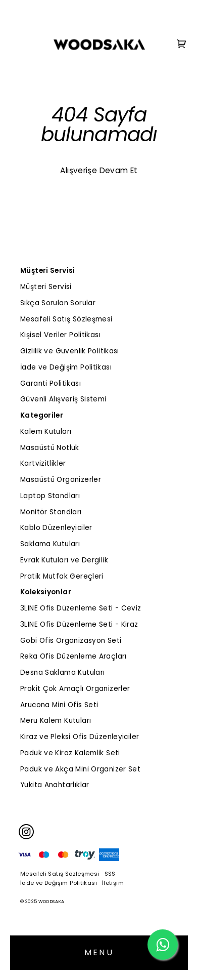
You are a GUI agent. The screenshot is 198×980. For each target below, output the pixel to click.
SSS (110, 874)
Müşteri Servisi (46, 287)
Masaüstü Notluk (50, 448)
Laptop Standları (50, 496)
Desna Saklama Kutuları (62, 672)
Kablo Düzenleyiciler (56, 528)
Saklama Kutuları (50, 544)
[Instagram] (26, 832)
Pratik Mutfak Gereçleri (62, 576)
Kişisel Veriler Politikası (60, 335)
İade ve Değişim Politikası (66, 367)
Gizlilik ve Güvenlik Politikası (70, 351)
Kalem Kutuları (46, 432)
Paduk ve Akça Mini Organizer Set (80, 769)
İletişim (113, 883)
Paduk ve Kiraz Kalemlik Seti (70, 753)
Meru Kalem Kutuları (56, 721)
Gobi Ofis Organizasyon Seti (71, 641)
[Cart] (182, 45)
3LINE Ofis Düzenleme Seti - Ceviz (81, 608)
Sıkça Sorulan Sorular (58, 303)
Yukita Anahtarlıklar (55, 785)
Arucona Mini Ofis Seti (59, 705)
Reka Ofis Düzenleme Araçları (73, 656)
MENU (99, 952)
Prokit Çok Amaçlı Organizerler (75, 689)
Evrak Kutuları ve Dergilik (64, 560)
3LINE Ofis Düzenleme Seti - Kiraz (79, 624)
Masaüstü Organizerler (61, 480)
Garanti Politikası (51, 383)
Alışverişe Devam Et (99, 170)
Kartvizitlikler (43, 463)
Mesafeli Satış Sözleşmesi (66, 319)
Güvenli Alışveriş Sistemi (63, 399)
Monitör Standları (51, 512)
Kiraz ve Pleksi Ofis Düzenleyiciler (80, 737)
